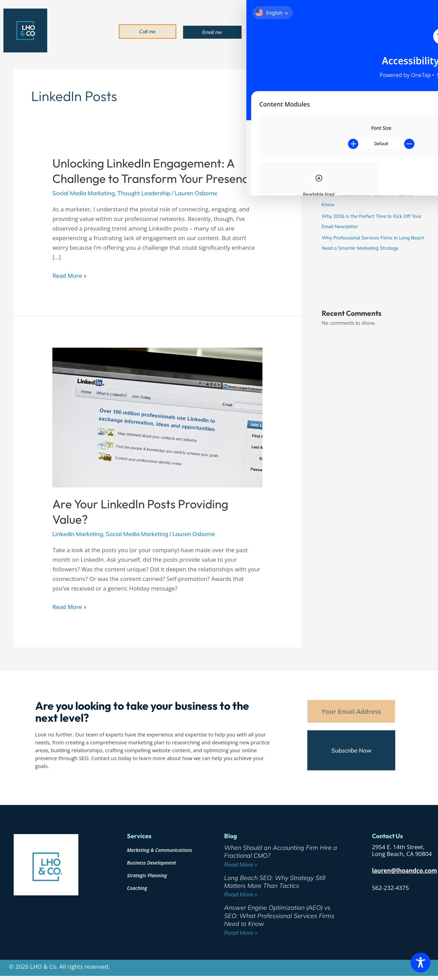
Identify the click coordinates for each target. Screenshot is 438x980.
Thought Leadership (144, 193)
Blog (374, 31)
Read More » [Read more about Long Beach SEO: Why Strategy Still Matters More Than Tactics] (241, 894)
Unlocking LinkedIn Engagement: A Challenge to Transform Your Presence (153, 171)
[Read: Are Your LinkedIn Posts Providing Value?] (157, 417)
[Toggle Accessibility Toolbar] (421, 963)
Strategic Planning (147, 875)
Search (330, 71)
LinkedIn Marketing (78, 534)
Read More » (69, 275)
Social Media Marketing (83, 193)
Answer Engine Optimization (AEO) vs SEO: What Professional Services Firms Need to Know (368, 195)
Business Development (151, 863)
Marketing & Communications (159, 850)
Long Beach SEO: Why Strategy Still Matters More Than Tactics (275, 882)
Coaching (137, 888)
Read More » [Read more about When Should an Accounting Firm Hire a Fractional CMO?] (241, 864)
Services (316, 31)
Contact (396, 31)
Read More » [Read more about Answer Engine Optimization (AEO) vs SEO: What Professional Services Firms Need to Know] (241, 933)
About (289, 31)
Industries (348, 31)
